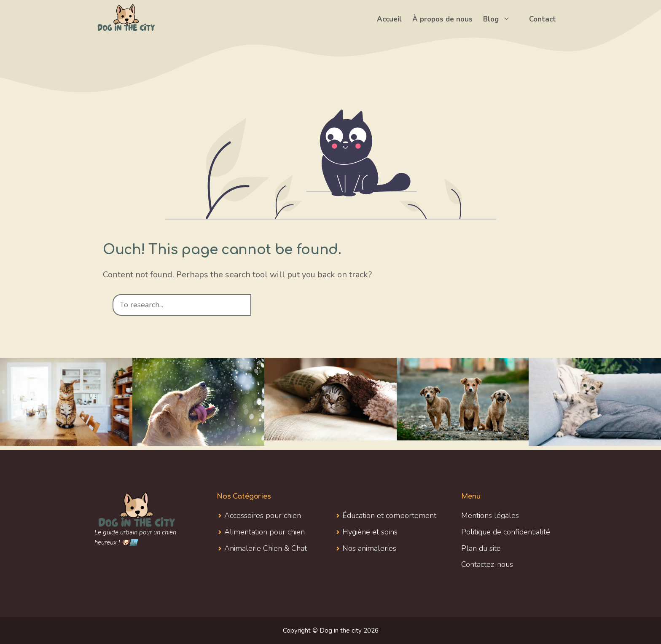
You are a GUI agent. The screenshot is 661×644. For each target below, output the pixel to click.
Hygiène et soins (370, 532)
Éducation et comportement (389, 515)
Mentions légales (490, 515)
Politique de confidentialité (506, 532)
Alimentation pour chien (265, 532)
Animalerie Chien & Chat (266, 548)
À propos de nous (442, 19)
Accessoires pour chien (263, 515)
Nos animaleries (369, 548)
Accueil (389, 19)
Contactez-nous (487, 564)
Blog (501, 19)
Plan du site (481, 548)
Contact (543, 19)
